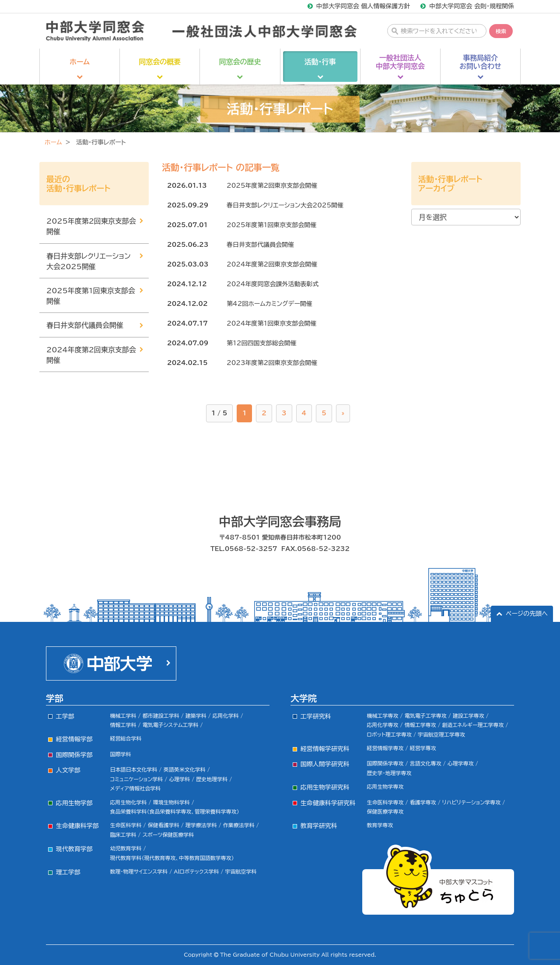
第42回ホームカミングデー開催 (269, 304)
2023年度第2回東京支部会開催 (272, 363)
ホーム (53, 142)
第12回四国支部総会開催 (261, 343)
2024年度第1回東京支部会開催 (271, 323)
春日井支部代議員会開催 (260, 245)
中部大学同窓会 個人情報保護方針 (363, 6)
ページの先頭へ (527, 614)
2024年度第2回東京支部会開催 (272, 264)
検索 (501, 31)
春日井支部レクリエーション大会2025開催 (285, 205)
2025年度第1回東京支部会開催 (271, 225)
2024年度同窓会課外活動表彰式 (273, 284)
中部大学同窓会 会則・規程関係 (472, 6)
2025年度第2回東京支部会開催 (272, 186)
